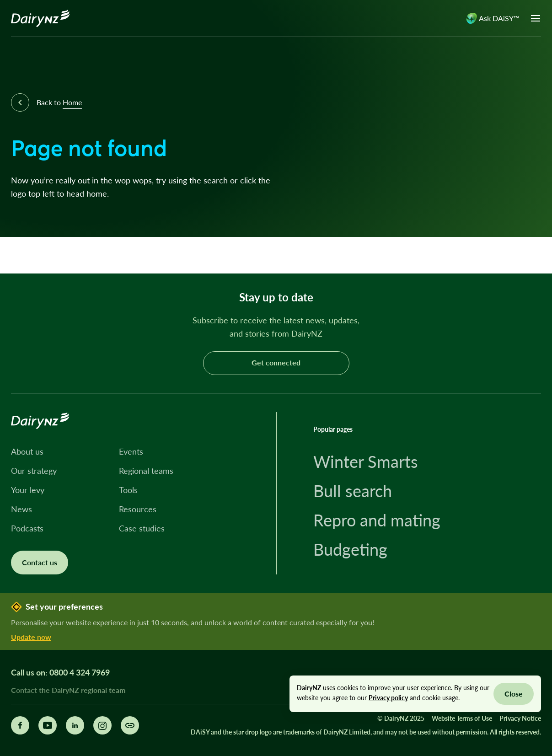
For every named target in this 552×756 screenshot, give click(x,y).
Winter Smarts (366, 461)
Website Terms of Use (462, 718)
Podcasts (27, 528)
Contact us (40, 562)
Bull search (353, 491)
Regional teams (146, 471)
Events (131, 451)
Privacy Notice (520, 718)
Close (514, 694)
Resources (138, 509)
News (21, 509)
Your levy (28, 490)
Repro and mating (377, 520)
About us (27, 451)
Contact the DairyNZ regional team (68, 690)
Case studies (142, 528)
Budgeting (350, 549)
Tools (128, 490)
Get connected (276, 362)
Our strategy (34, 471)
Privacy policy (388, 698)
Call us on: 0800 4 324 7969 (60, 672)
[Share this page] (130, 725)
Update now (31, 637)
